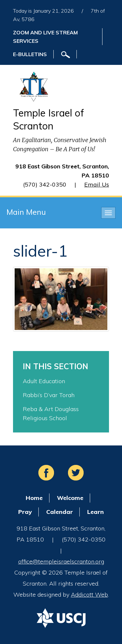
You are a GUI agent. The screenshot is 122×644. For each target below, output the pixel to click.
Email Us (97, 184)
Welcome (70, 498)
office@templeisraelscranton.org (61, 561)
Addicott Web (89, 595)
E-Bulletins (30, 54)
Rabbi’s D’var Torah (49, 395)
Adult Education (44, 381)
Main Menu (26, 212)
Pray (25, 512)
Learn (95, 512)
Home (34, 498)
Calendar (60, 512)
